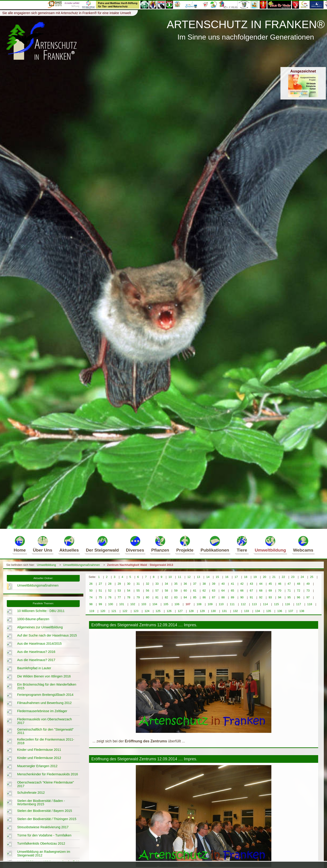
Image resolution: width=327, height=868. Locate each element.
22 (283, 577)
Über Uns (43, 544)
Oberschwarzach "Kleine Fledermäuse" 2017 (45, 784)
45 (270, 584)
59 (176, 591)
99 (100, 604)
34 (166, 584)
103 (144, 604)
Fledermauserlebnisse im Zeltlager (42, 711)
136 (280, 611)
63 (214, 591)
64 (223, 591)
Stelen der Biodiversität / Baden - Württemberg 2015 (41, 803)
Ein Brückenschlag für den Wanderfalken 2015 (47, 686)
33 (157, 584)
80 (148, 597)
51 (100, 591)
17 (236, 577)
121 (114, 611)
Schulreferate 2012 (31, 793)
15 (217, 577)
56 (148, 591)
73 (308, 591)
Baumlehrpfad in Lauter (34, 668)
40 (223, 584)
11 (180, 577)
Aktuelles (69, 544)
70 (280, 591)
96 (299, 597)
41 (233, 584)
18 (246, 577)
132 (235, 611)
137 (291, 611)
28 (110, 584)
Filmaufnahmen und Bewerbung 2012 (44, 703)
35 (176, 584)
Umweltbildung (270, 544)
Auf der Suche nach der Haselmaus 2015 (47, 635)
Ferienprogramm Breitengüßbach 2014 (45, 695)
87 (214, 597)
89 (233, 597)
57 (157, 591)
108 (199, 604)
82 (166, 597)
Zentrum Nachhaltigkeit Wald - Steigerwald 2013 (140, 565)
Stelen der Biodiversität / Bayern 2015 (45, 811)
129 (202, 611)
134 (258, 611)
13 (198, 577)
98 (91, 604)
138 (302, 611)
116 (287, 604)
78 (129, 597)
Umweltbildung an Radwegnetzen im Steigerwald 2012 (44, 853)
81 (157, 597)
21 (274, 577)
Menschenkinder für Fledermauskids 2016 (47, 774)
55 (138, 591)
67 (251, 591)
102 (133, 604)
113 (254, 604)
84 (185, 597)
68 (261, 591)
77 (119, 597)
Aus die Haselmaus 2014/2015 (39, 644)
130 (213, 611)
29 (119, 584)
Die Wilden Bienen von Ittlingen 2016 (44, 676)
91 (251, 597)
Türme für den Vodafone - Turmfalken (44, 835)
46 (280, 584)
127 (180, 611)
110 (221, 604)
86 (204, 597)
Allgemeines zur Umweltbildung (40, 627)
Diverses (135, 544)
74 (91, 597)
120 (103, 611)
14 (208, 577)
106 (177, 604)
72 (299, 591)
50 (91, 591)
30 (129, 584)
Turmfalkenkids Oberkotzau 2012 (41, 843)
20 (265, 577)
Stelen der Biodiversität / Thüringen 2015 (47, 819)
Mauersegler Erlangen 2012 (37, 766)
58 (166, 591)
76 (110, 597)
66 (242, 591)
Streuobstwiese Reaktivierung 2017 (43, 827)
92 (261, 597)
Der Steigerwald (102, 544)
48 (299, 584)
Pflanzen (160, 544)
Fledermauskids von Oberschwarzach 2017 (44, 721)
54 (129, 591)
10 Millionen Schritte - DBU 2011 (41, 611)
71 (289, 591)
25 (312, 577)
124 (147, 611)
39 (214, 584)
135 (269, 611)
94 (280, 597)
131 (224, 611)
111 (232, 604)
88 (223, 597)
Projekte (185, 544)
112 (243, 604)
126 (169, 611)
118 (310, 604)
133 (246, 611)
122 (125, 611)
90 (242, 597)
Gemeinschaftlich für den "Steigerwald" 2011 (45, 731)
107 (188, 604)
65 (233, 591)
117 (299, 604)
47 (289, 584)
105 (166, 604)
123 (136, 611)
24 (302, 577)
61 (195, 591)
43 (251, 584)
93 (270, 597)
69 (270, 591)
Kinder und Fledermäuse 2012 (39, 758)
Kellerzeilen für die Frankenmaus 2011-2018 (46, 741)
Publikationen (215, 544)
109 (210, 604)
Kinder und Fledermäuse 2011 (39, 750)
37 (195, 584)
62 (204, 591)
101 (122, 604)
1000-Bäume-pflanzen (33, 619)
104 (155, 604)
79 (138, 597)
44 (261, 584)
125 (158, 611)
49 (308, 584)
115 (276, 604)
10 (170, 577)
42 (242, 584)
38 (204, 584)
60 (185, 591)
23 (293, 577)
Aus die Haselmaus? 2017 (36, 660)
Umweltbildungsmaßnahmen (82, 565)
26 (91, 584)
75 (100, 597)
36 (185, 584)
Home (20, 544)
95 (289, 597)
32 (148, 584)
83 (176, 597)
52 (110, 591)
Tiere (242, 544)
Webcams (303, 544)
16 (227, 577)
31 (138, 584)
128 (191, 611)
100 (110, 604)
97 (308, 597)
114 (265, 604)
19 (255, 577)
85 (195, 597)
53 (119, 591)
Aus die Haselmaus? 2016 (36, 652)
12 (189, 577)
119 (92, 611)
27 (100, 584)
